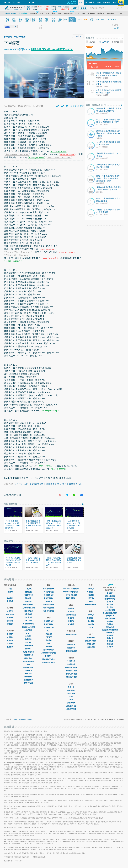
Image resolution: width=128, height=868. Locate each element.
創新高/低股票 (28, 605)
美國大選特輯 (110, 619)
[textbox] (106, 8)
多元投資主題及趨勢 (110, 613)
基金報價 (91, 618)
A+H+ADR (28, 671)
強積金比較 (91, 644)
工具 (91, 627)
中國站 (10, 592)
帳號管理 (10, 614)
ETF (28, 633)
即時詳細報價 (49, 592)
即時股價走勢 (49, 627)
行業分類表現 (28, 611)
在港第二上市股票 (28, 627)
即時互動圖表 (49, 598)
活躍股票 (28, 601)
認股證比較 (71, 648)
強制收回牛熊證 (71, 677)
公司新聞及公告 (49, 650)
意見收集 (10, 621)
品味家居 (110, 638)
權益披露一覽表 (28, 661)
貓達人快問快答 (110, 599)
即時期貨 (28, 598)
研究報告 (71, 624)
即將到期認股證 (71, 651)
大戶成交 (49, 637)
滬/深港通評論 (71, 615)
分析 (71, 697)
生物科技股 (28, 630)
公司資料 (49, 656)
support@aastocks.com (23, 719)
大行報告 (28, 649)
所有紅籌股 (28, 621)
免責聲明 (10, 644)
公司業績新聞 (28, 646)
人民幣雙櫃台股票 (28, 608)
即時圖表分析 (49, 595)
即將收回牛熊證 (71, 671)
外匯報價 (91, 592)
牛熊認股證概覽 (71, 634)
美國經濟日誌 (71, 706)
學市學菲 (110, 607)
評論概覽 (71, 608)
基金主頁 (91, 615)
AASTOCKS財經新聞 (71, 589)
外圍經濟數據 (71, 709)
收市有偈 (110, 602)
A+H (28, 665)
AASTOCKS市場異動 (49, 653)
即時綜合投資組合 (49, 662)
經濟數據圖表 (28, 680)
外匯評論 (71, 621)
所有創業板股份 (28, 624)
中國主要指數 (28, 595)
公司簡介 (10, 634)
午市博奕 (110, 604)
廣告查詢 (10, 640)
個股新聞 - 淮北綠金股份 (15, 37)
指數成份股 (28, 614)
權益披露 (49, 647)
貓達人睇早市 (110, 596)
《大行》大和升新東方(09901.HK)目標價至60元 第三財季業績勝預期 (48, 484)
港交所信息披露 (71, 595)
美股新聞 (71, 703)
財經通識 (110, 635)
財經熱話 (110, 621)
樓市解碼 (110, 647)
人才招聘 (10, 637)
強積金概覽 (91, 638)
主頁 (10, 589)
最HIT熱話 (96, 105)
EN (18, 2)
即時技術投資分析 (49, 659)
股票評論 (71, 612)
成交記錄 (49, 634)
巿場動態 (91, 601)
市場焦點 (110, 624)
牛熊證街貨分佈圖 (71, 667)
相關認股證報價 (49, 605)
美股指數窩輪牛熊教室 (110, 630)
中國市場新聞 (71, 598)
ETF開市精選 (110, 610)
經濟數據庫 (28, 677)
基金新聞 (91, 621)
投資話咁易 (110, 616)
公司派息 (28, 642)
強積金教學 (91, 647)
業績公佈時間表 (28, 652)
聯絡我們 (10, 624)
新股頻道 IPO (28, 658)
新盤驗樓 (110, 641)
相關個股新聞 (11, 504)
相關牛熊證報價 (49, 608)
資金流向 (49, 640)
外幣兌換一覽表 (91, 605)
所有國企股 (28, 617)
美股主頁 (71, 687)
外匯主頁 (91, 589)
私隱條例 (10, 647)
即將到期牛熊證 (71, 674)
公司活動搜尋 (28, 655)
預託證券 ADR (28, 667)
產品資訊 (10, 598)
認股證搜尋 (71, 645)
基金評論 (71, 618)
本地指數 (28, 589)
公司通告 (28, 636)
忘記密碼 (10, 618)
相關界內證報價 (49, 611)
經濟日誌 (28, 673)
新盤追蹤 (110, 644)
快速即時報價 (49, 589)
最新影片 (110, 593)
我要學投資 (110, 633)
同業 (49, 643)
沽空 (49, 631)
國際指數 (28, 592)
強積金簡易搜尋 (91, 641)
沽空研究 (28, 639)
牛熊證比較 (71, 664)
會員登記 (10, 611)
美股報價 (71, 690)
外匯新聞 (91, 595)
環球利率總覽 (28, 683)
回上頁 (78, 36)
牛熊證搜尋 (71, 661)
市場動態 (71, 694)
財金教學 (10, 601)
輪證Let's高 (110, 627)
